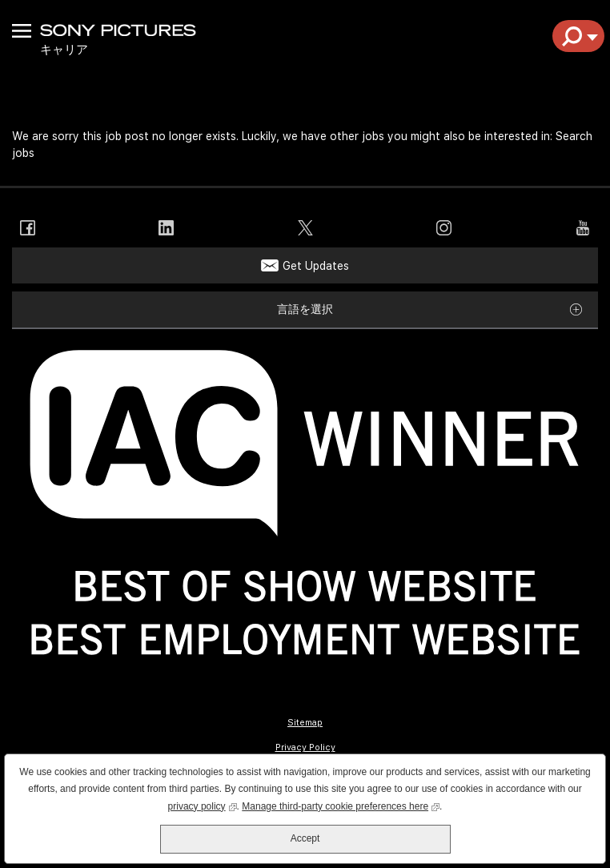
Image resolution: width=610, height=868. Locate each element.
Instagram (444, 228)
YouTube (582, 228)
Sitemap (305, 723)
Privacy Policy (305, 747)
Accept (305, 838)
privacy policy (203, 805)
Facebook (28, 228)
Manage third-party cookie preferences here (341, 805)
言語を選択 (305, 309)
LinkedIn (166, 228)
